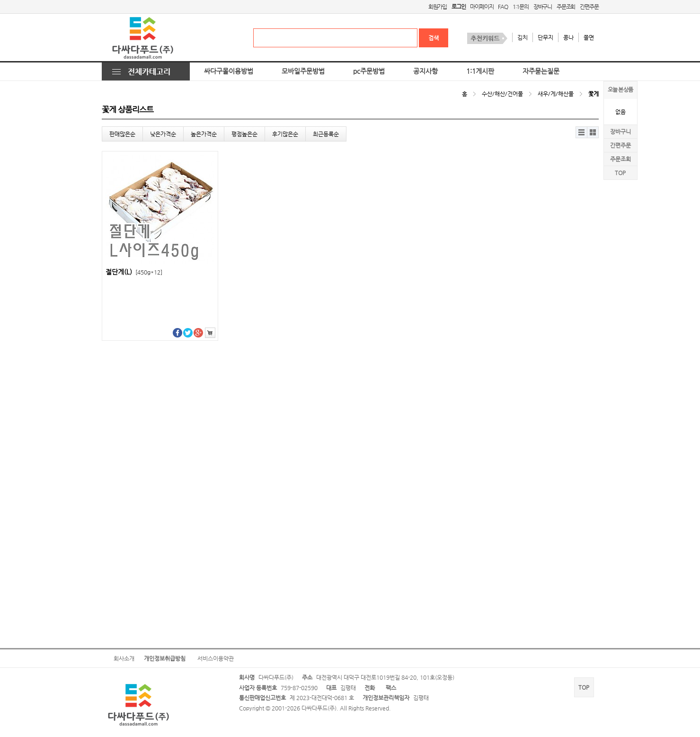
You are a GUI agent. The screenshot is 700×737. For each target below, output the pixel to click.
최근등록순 (326, 134)
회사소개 (124, 658)
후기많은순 (285, 134)
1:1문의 (521, 7)
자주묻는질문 (541, 71)
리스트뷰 (581, 132)
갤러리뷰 (593, 132)
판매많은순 (122, 134)
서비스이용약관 (216, 658)
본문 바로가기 (0, 0)
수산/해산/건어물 (502, 94)
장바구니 (543, 7)
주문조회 (566, 7)
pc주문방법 (369, 71)
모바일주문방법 (303, 71)
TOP (620, 173)
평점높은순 (244, 134)
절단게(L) (134, 272)
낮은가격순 (163, 134)
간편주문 (589, 7)
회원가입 (438, 7)
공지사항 (425, 71)
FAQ (503, 7)
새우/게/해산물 (556, 94)
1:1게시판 (480, 71)
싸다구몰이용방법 (229, 71)
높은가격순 (204, 134)
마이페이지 (482, 7)
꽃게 (594, 94)
